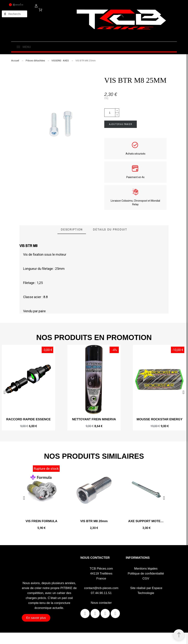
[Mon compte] (36, 6)
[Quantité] (110, 113)
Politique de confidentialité (146, 574)
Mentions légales (146, 569)
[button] (184, 392)
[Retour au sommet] (179, 635)
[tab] (72, 230)
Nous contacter (101, 603)
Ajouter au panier (121, 124)
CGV (146, 578)
